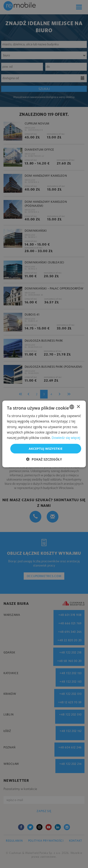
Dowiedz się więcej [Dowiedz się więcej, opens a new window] (66, 438)
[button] (44, 459)
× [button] (78, 407)
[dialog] (44, 434)
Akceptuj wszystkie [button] (46, 449)
